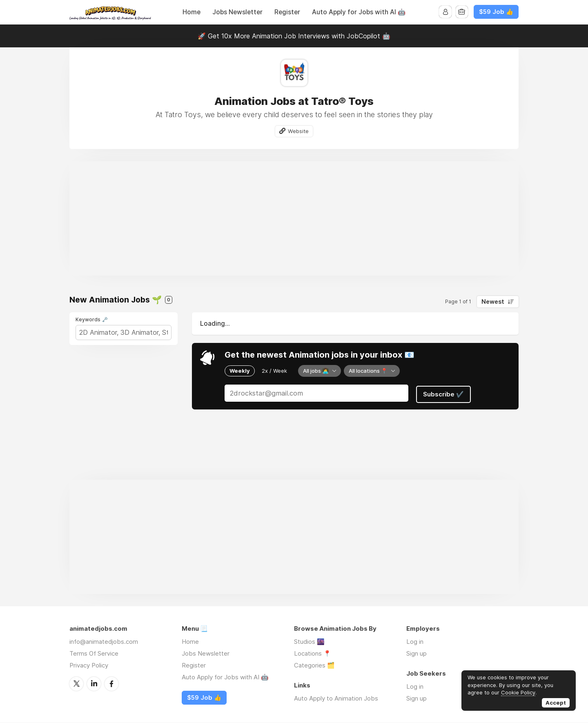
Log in (415, 642)
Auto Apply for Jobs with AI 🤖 (359, 12)
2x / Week (274, 371)
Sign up (416, 653)
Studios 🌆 (309, 642)
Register (287, 12)
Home (192, 12)
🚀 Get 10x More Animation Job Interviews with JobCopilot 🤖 (294, 36)
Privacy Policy (89, 665)
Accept (556, 703)
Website (298, 131)
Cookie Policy (518, 692)
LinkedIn (94, 683)
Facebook (111, 683)
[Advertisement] (294, 219)
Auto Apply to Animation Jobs (336, 698)
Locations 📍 (313, 653)
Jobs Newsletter (237, 12)
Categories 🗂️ (314, 665)
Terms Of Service (94, 653)
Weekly (240, 371)
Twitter (76, 683)
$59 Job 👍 (496, 12)
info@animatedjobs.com (104, 642)
